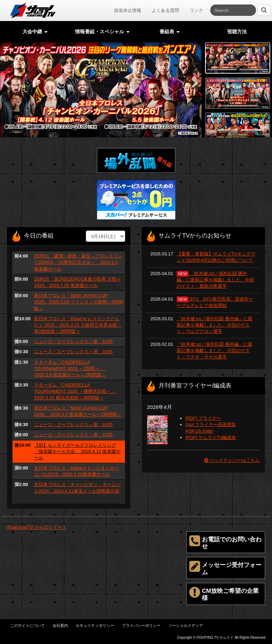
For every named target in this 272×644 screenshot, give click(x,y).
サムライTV (33, 11)
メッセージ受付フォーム (225, 568)
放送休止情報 (128, 10)
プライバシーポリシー (141, 625)
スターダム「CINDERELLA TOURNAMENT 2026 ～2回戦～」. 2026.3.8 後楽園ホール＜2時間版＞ (70, 368)
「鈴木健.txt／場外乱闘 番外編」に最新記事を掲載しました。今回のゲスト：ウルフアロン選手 (215, 325)
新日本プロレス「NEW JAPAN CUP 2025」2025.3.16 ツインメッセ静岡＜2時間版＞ (79, 302)
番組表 (170, 32)
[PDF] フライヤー (203, 418)
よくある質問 (165, 10)
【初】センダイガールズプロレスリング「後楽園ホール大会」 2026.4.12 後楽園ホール (77, 451)
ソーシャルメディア (186, 625)
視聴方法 (237, 32)
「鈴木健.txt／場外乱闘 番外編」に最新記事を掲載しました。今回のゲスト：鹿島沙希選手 (215, 280)
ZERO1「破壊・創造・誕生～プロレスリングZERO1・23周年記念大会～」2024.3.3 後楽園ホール (78, 262)
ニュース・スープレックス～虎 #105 (73, 352)
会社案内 (60, 625)
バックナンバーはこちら (232, 460)
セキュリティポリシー (95, 625)
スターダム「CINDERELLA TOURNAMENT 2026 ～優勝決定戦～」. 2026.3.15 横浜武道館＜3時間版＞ (75, 391)
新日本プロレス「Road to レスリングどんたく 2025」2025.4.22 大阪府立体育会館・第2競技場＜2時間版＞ (78, 325)
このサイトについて (28, 625)
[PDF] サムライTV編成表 (211, 437)
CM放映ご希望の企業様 (224, 594)
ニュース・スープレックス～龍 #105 (73, 341)
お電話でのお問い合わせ (225, 542)
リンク (196, 10)
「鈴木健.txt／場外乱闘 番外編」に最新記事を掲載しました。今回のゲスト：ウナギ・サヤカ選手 (215, 351)
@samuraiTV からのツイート (37, 527)
